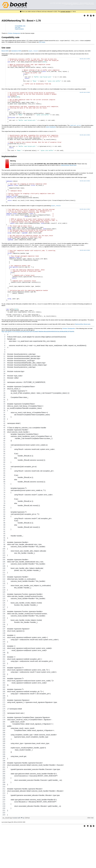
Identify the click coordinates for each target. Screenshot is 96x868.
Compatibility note (20, 26)
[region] (48, 614)
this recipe (42, 42)
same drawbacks (51, 139)
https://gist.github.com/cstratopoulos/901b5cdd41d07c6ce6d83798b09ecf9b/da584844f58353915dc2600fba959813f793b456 (38, 371)
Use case (18, 27)
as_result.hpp (8, 857)
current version (65, 12)
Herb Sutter (68, 4)
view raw (90, 857)
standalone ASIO (16, 51)
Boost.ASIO (5, 51)
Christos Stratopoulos (14, 33)
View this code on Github (85, 59)
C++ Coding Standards (89, 4)
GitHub (27, 857)
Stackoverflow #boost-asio (69, 181)
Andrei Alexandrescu (78, 4)
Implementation (19, 29)
